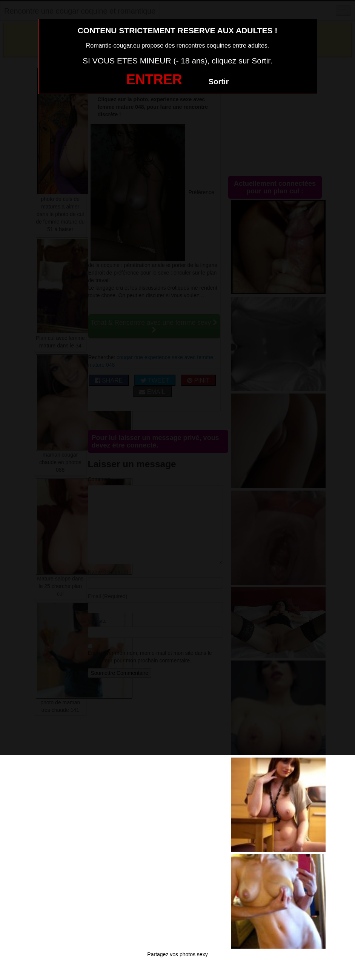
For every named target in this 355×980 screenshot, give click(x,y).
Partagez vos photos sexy (177, 954)
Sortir (219, 82)
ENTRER (154, 79)
